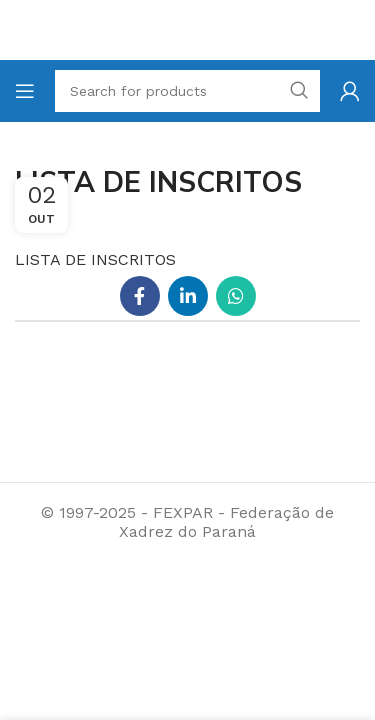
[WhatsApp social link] (236, 296)
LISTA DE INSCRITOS (95, 259)
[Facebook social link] (140, 296)
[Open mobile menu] (25, 91)
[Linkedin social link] (188, 296)
